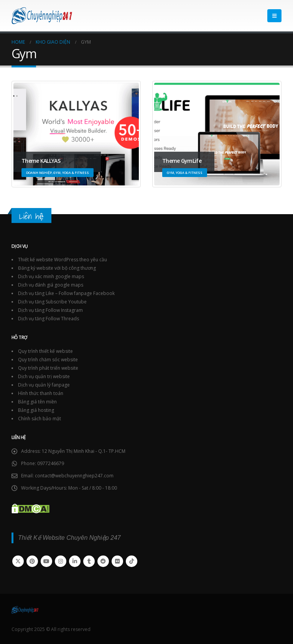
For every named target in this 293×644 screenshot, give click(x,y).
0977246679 (51, 463)
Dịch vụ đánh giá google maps (51, 285)
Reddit (103, 561)
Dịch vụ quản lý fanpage (44, 385)
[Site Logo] (42, 16)
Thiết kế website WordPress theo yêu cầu (63, 260)
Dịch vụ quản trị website (44, 376)
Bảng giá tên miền (37, 402)
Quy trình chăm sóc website (48, 360)
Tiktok (132, 561)
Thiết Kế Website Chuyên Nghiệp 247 (69, 538)
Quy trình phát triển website (48, 368)
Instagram (61, 561)
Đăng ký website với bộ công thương (57, 268)
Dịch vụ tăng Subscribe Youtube (52, 302)
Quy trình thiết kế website (45, 351)
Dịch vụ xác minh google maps (51, 276)
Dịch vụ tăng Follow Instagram (50, 310)
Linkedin (75, 561)
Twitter (18, 561)
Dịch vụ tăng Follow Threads (49, 319)
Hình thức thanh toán (41, 393)
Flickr (117, 561)
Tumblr (89, 561)
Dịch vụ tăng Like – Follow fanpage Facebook (66, 293)
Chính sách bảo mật (40, 419)
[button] (274, 16)
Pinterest (32, 561)
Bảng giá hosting (36, 410)
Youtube (46, 561)
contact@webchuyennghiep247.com (74, 476)
